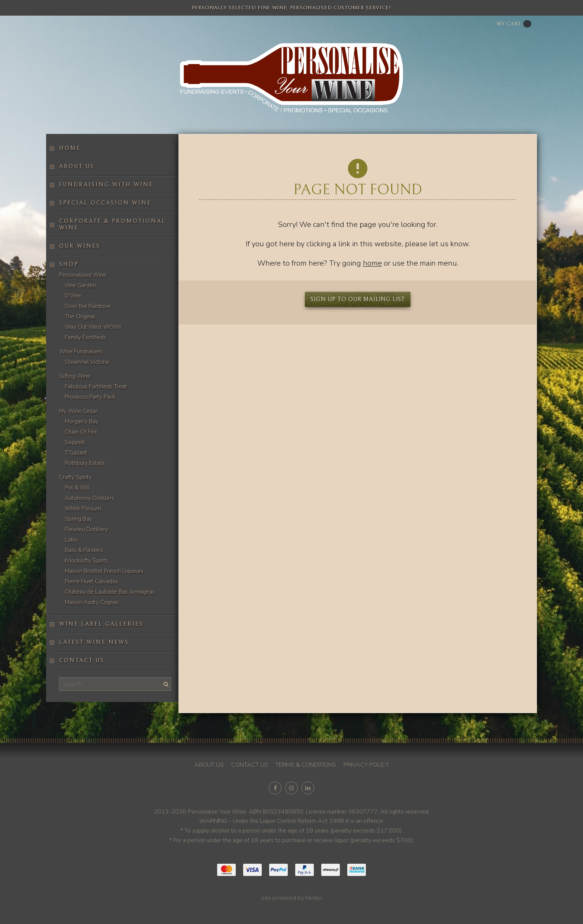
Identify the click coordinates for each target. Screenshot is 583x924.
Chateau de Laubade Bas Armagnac (110, 592)
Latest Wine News (94, 642)
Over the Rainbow (88, 306)
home (372, 263)
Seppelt (75, 442)
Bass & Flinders (84, 550)
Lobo (71, 540)
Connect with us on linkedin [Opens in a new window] (308, 788)
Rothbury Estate (85, 463)
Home (70, 148)
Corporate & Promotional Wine (112, 224)
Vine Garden (80, 285)
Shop (69, 264)
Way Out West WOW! (93, 327)
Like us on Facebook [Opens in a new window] (275, 788)
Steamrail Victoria (87, 362)
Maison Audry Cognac (92, 602)
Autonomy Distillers (89, 498)
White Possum (83, 508)
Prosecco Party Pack (90, 397)
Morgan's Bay (82, 421)
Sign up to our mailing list (358, 299)
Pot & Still (77, 488)
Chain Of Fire (81, 432)
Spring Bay (78, 519)
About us (77, 166)
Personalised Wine (83, 275)
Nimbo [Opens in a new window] (314, 898)
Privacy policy (366, 765)
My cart (514, 24)
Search (165, 684)
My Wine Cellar (78, 411)
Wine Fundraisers (81, 352)
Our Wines (80, 246)
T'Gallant (76, 453)
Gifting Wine (75, 376)
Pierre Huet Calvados (91, 581)
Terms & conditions (306, 765)
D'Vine (73, 296)
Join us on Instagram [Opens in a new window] (291, 788)
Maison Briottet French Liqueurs (104, 571)
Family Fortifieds (85, 337)
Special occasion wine (105, 203)
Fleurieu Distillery (86, 529)
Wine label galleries (101, 624)
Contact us (82, 660)
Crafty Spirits (75, 477)
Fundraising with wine (106, 185)
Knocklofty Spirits (86, 561)
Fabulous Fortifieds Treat (96, 386)
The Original (80, 317)
